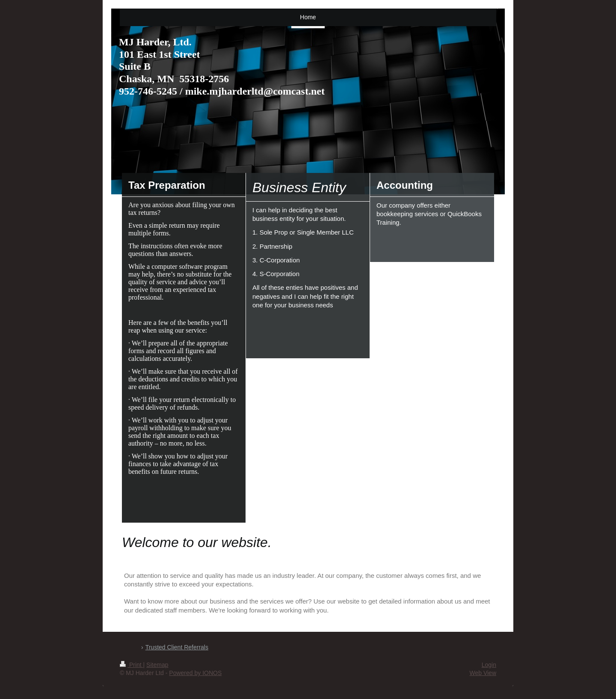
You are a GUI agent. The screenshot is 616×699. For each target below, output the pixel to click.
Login (489, 665)
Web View (483, 673)
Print (132, 665)
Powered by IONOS (195, 673)
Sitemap (157, 665)
